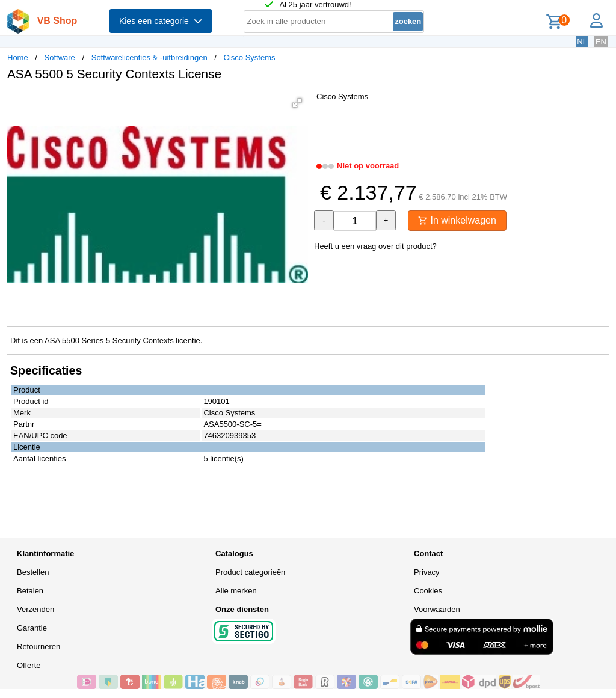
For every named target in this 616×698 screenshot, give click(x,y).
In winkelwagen (457, 220)
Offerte (29, 665)
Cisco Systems (250, 57)
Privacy (427, 572)
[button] (297, 103)
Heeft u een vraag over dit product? (375, 246)
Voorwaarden (437, 609)
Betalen (30, 591)
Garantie (32, 628)
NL (582, 42)
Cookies (428, 591)
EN (601, 42)
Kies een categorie (161, 21)
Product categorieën (250, 572)
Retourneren (38, 647)
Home (18, 57)
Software (60, 57)
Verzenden (35, 609)
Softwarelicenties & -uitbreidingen (149, 57)
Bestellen (33, 572)
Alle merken (236, 591)
